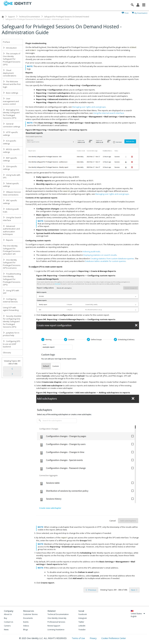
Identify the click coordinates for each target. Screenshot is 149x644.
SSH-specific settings (10, 168)
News (6, 630)
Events (26, 622)
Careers (7, 626)
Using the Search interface (12, 219)
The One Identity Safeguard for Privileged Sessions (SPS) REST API (12, 250)
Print (127, 13)
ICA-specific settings (10, 142)
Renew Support (54, 626)
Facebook (83, 614)
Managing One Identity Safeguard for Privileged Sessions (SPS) (11, 114)
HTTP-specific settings (10, 134)
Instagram (83, 618)
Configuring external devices (10, 300)
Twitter (81, 622)
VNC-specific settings (10, 202)
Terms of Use (79, 638)
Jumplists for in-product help (11, 334)
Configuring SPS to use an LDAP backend (12, 344)
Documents (28, 618)
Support (11, 17)
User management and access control (11, 101)
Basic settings (11, 93)
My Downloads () (141, 13)
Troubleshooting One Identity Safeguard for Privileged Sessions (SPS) (12, 279)
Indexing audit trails (11, 210)
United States (138, 614)
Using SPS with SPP (11, 292)
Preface (6, 42)
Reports (8, 240)
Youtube (82, 630)
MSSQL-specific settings (11, 151)
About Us (8, 614)
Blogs (26, 630)
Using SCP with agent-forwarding (11, 309)
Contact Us (9, 622)
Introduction (10, 48)
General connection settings (12, 125)
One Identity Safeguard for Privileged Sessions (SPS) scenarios (12, 264)
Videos (26, 626)
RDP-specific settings (10, 159)
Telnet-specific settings (11, 185)
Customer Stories (30, 614)
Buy (5, 618)
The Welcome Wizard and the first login (12, 84)
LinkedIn (82, 626)
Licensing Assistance (56, 630)
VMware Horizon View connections (12, 193)
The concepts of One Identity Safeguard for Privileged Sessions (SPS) (12, 59)
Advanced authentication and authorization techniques (11, 230)
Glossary (7, 352)
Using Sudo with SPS (12, 176)
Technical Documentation (29, 17)
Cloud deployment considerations (10, 73)
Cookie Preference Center (114, 638)
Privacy (93, 638)
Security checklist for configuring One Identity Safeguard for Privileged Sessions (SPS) (12, 321)
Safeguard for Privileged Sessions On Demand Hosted (67, 17)
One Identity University (57, 618)
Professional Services (56, 622)
